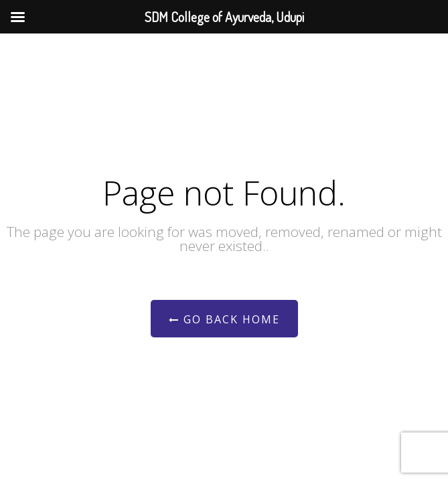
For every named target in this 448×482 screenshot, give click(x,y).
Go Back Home (224, 319)
